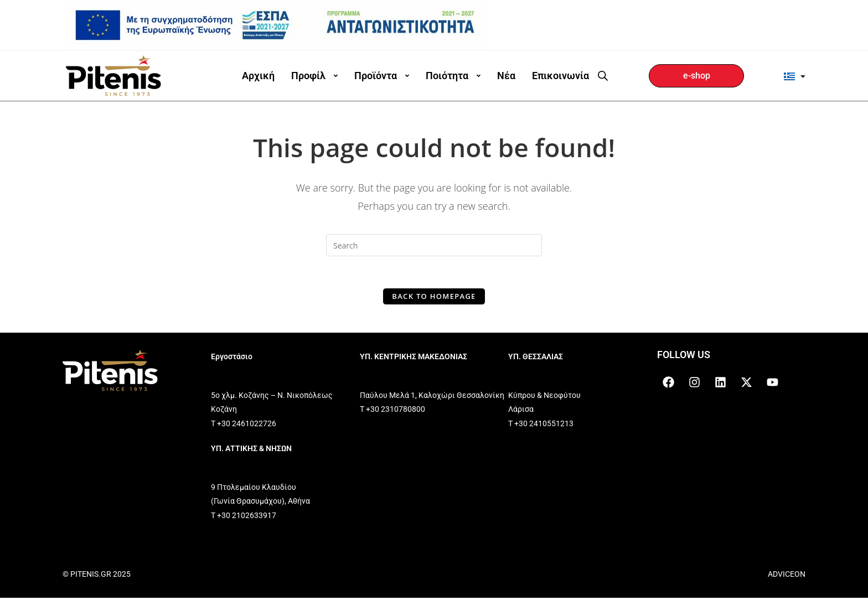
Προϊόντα (382, 76)
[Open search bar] (603, 76)
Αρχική (258, 76)
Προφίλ (314, 76)
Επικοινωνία (560, 76)
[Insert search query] (434, 245)
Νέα (506, 76)
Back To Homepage (434, 298)
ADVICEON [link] (787, 576)
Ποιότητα (453, 76)
